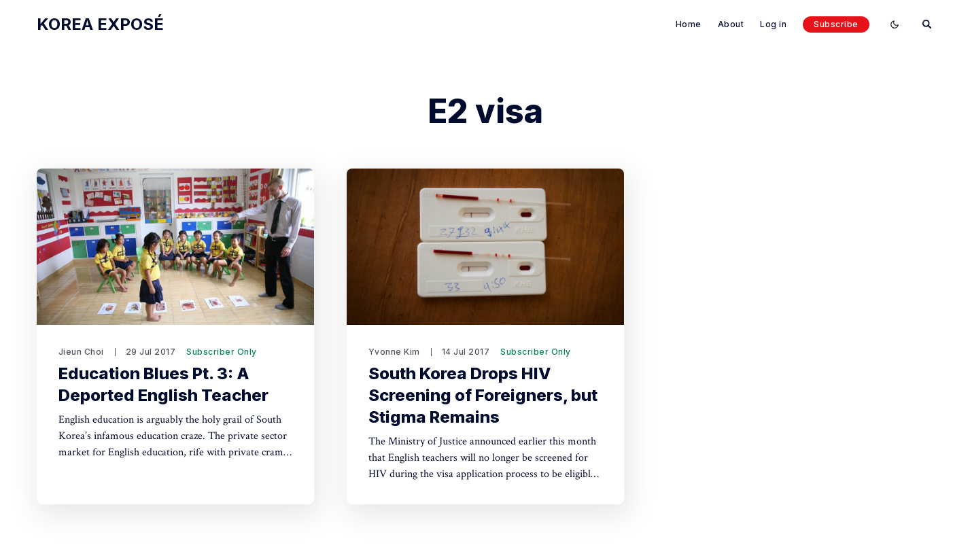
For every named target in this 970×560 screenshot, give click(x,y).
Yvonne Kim (394, 352)
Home (689, 24)
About (731, 24)
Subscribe (836, 24)
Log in (773, 24)
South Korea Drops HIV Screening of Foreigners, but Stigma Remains (483, 395)
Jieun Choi (81, 352)
